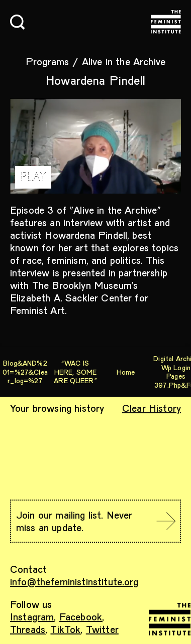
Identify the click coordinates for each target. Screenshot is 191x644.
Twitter (102, 629)
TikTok (65, 629)
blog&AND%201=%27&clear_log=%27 (25, 372)
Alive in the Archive (124, 61)
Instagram (32, 616)
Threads (28, 629)
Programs (47, 61)
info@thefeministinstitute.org (74, 581)
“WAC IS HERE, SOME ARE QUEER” (75, 372)
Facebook (81, 616)
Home (126, 372)
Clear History (152, 408)
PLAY (33, 177)
